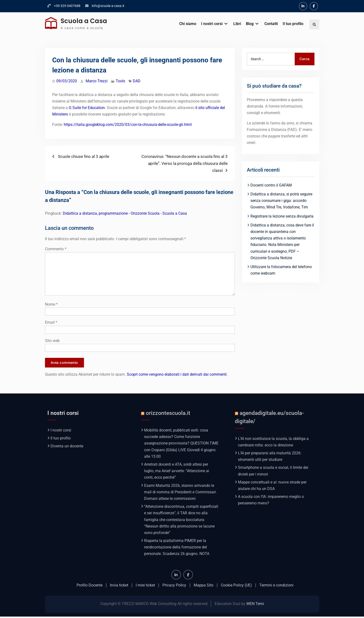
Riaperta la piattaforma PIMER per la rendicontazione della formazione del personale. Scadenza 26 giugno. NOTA (177, 549)
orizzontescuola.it (168, 414)
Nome (51, 304)
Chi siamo (188, 24)
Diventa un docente (67, 447)
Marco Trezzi (97, 81)
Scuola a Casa (84, 21)
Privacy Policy (174, 586)
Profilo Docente (89, 586)
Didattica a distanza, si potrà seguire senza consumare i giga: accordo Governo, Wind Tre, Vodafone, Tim (281, 201)
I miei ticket (145, 586)
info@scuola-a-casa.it (108, 6)
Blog (250, 24)
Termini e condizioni (276, 586)
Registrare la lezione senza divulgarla (282, 216)
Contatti (271, 24)
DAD (137, 81)
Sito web (52, 341)
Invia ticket (119, 586)
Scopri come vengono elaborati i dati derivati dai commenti (177, 376)
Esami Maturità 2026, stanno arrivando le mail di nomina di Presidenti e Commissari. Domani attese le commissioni (180, 493)
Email (51, 322)
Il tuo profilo (293, 24)
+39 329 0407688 (67, 6)
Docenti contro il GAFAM (271, 185)
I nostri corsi (212, 24)
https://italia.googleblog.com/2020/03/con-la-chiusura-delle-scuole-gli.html (128, 125)
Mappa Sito (204, 586)
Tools (120, 81)
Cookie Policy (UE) (236, 586)
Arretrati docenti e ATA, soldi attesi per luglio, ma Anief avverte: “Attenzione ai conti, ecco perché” (177, 472)
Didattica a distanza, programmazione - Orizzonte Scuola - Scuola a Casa (125, 213)
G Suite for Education (87, 108)
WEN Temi (255, 605)
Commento (56, 249)
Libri (237, 24)
